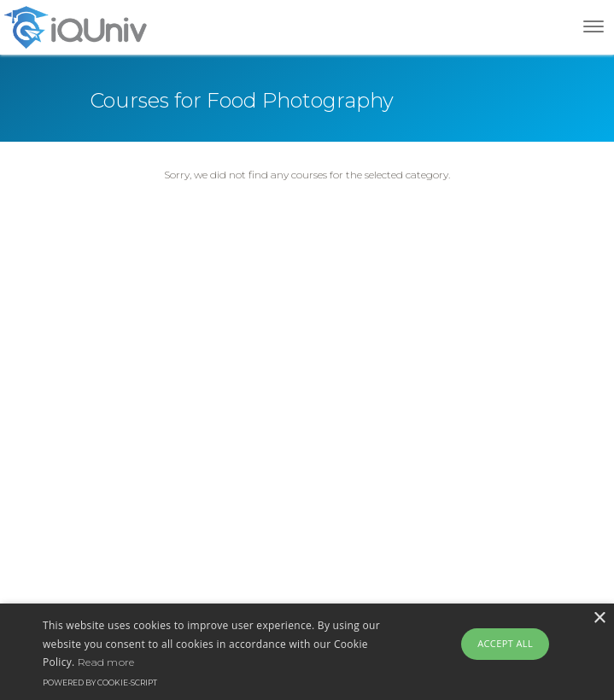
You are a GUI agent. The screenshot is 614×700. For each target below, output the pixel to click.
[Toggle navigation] (594, 26)
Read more (106, 662)
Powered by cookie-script (100, 682)
